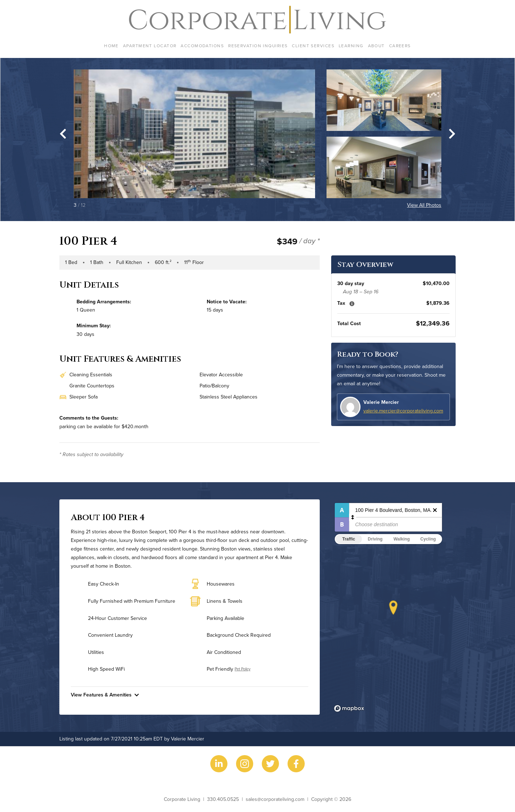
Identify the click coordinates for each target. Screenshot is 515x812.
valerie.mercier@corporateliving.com (403, 411)
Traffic (349, 539)
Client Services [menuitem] (313, 46)
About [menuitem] (376, 46)
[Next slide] (452, 134)
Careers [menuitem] (400, 46)
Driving (375, 539)
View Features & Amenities (105, 695)
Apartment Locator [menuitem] (150, 46)
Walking (402, 539)
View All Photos (424, 205)
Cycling (428, 539)
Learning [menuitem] (351, 46)
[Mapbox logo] (349, 708)
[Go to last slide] (63, 134)
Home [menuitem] (111, 46)
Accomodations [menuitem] (202, 46)
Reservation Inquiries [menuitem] (258, 46)
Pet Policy (242, 669)
